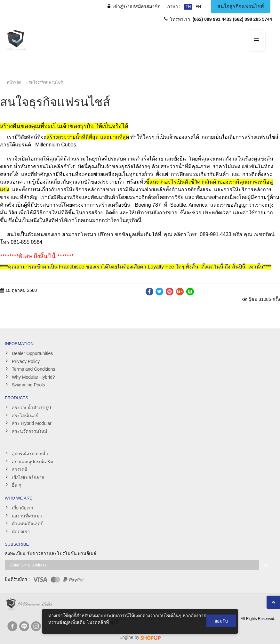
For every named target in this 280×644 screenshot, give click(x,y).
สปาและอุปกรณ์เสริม (32, 462)
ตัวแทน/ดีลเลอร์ (27, 524)
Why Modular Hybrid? (33, 377)
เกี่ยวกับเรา (23, 508)
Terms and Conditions (33, 369)
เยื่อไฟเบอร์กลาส (28, 477)
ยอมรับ (221, 621)
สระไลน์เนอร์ (25, 416)
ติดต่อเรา (21, 532)
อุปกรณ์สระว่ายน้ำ (30, 454)
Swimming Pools (28, 385)
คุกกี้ (114, 622)
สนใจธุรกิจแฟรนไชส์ (46, 82)
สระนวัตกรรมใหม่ (29, 431)
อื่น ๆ (17, 485)
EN (198, 7)
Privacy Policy (26, 361)
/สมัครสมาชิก (134, 6)
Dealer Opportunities (32, 353)
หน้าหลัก (14, 82)
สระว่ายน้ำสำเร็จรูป (31, 408)
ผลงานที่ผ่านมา (27, 516)
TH (188, 7)
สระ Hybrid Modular (32, 423)
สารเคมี (20, 469)
